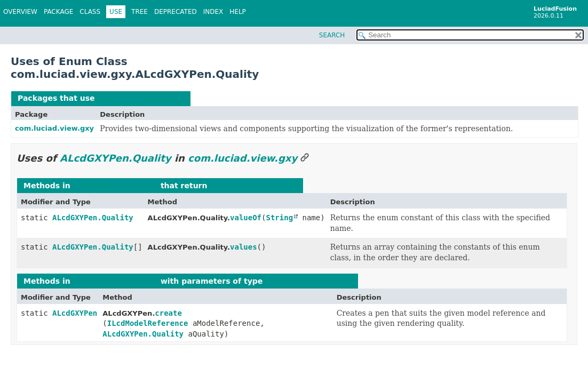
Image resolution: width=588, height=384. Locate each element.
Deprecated (176, 12)
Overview (20, 12)
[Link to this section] (305, 158)
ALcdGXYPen (75, 313)
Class (90, 12)
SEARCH (332, 35)
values (244, 247)
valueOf (246, 218)
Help (238, 12)
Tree (140, 12)
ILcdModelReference (148, 323)
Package (58, 12)
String (279, 218)
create (168, 313)
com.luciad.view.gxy (54, 128)
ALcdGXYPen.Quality (140, 98)
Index (213, 12)
